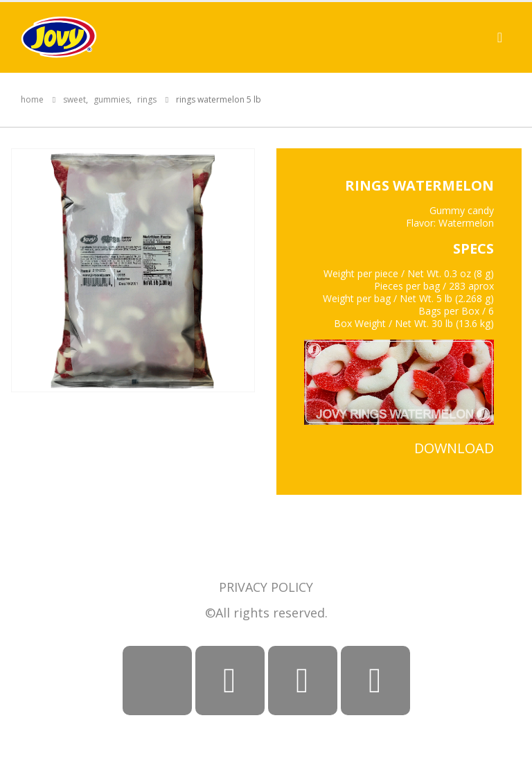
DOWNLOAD (454, 448)
